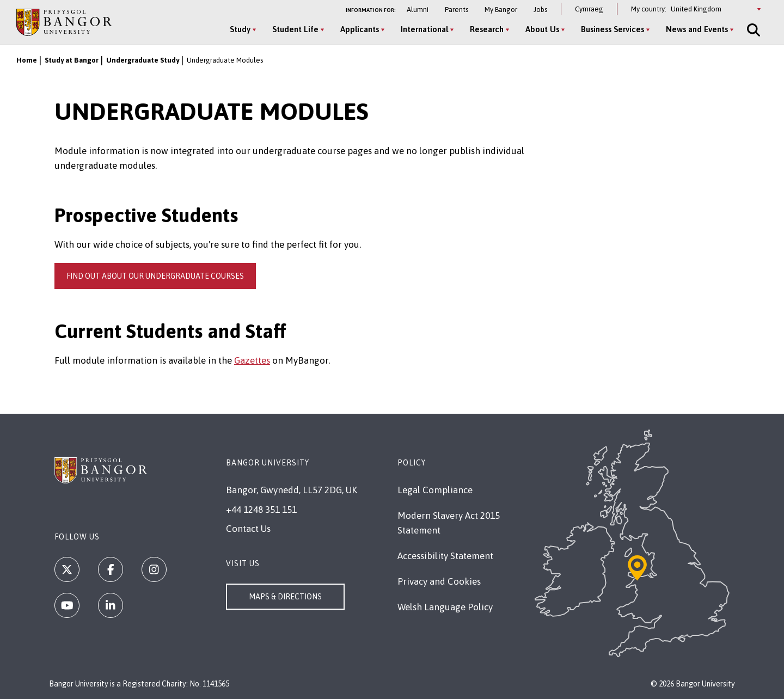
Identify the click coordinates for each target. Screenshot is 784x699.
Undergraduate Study (143, 60)
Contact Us (248, 529)
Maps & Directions (285, 597)
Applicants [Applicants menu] (360, 29)
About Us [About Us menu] (542, 29)
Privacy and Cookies (439, 581)
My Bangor (501, 10)
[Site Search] (752, 30)
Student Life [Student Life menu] (295, 29)
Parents (457, 10)
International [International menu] (424, 29)
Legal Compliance (435, 490)
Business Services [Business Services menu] (612, 29)
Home (27, 60)
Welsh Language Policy (445, 607)
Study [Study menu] (240, 29)
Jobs (540, 10)
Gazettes (252, 360)
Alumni (418, 10)
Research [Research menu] (487, 29)
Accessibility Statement (445, 556)
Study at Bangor (72, 60)
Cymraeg (589, 9)
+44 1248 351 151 (261, 510)
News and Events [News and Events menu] (697, 29)
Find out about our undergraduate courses (155, 276)
